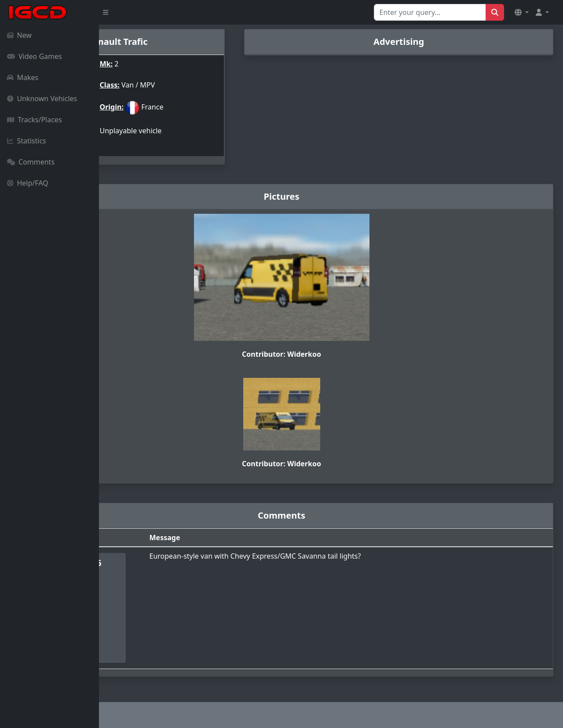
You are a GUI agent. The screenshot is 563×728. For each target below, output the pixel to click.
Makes (23, 77)
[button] (522, 12)
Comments (31, 162)
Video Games (35, 56)
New (19, 35)
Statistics (27, 141)
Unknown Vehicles (42, 99)
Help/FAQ (28, 183)
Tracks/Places (35, 120)
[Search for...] (430, 12)
